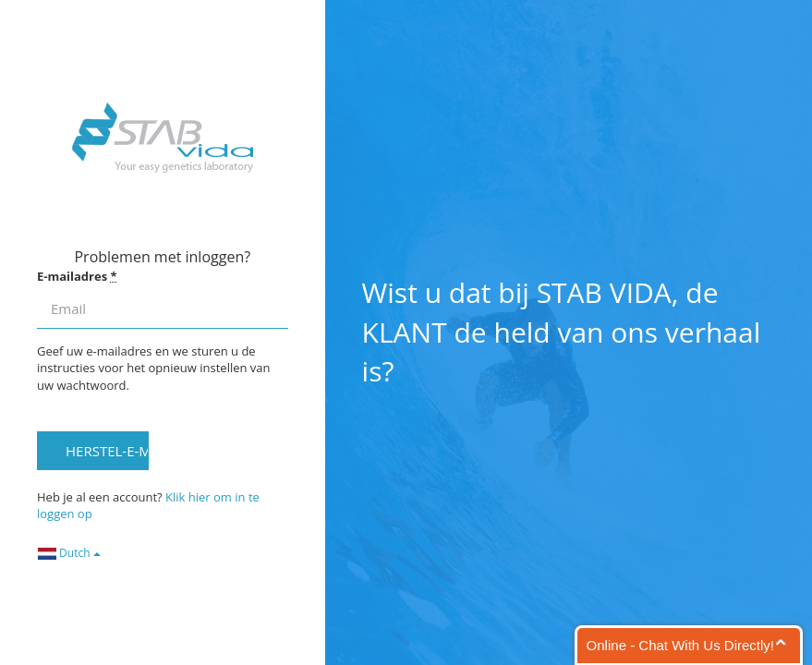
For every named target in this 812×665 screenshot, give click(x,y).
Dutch (69, 553)
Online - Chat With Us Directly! (680, 645)
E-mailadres (77, 276)
